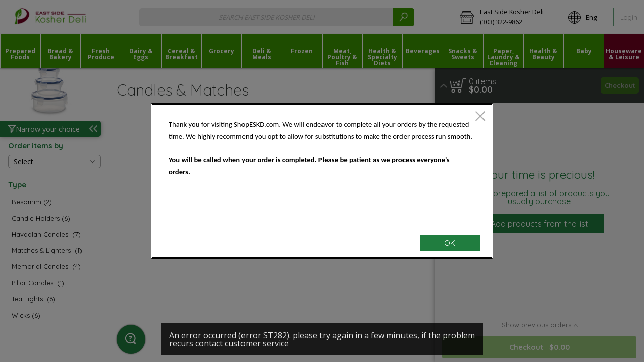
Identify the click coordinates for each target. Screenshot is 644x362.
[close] (480, 117)
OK (450, 243)
